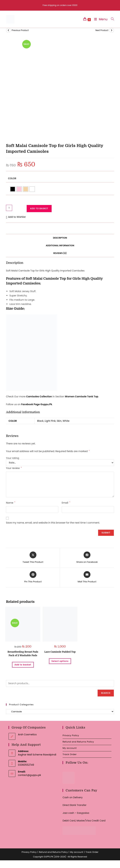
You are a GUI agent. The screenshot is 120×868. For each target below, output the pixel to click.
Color (12, 178)
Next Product (102, 30)
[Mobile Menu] (100, 19)
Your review (14, 468)
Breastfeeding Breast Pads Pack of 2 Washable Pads (23, 654)
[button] (16, 217)
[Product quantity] (9, 208)
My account (70, 748)
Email (66, 503)
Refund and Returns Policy (78, 742)
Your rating (13, 458)
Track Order (70, 754)
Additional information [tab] (60, 245)
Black (40, 421)
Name (11, 503)
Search (106, 693)
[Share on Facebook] (87, 558)
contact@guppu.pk (29, 775)
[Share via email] (87, 577)
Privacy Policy (71, 735)
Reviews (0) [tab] (60, 253)
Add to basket (39, 208)
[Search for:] (111, 19)
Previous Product (20, 30)
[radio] (13, 189)
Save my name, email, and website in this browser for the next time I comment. (53, 523)
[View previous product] (8, 30)
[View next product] (112, 30)
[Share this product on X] (33, 558)
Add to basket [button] (23, 665)
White (66, 421)
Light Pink (50, 421)
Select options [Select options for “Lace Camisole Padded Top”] (60, 661)
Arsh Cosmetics (27, 734)
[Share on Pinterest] (33, 577)
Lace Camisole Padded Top (60, 652)
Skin (59, 421)
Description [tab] (60, 238)
